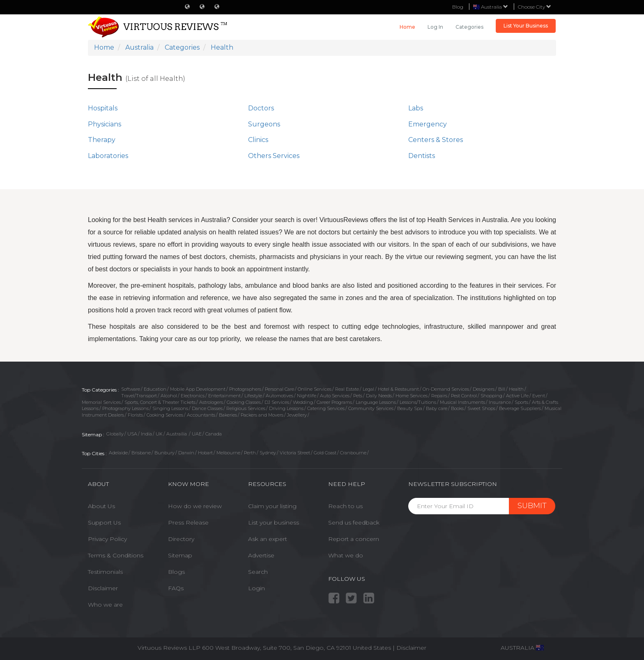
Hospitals (103, 108)
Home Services (412, 396)
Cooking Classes (244, 402)
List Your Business (526, 26)
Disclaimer (103, 588)
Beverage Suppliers (520, 408)
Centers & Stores (436, 140)
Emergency (428, 124)
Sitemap (180, 555)
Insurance (500, 402)
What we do (346, 555)
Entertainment (224, 396)
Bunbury (164, 453)
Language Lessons (376, 402)
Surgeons (264, 124)
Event (539, 396)
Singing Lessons (170, 408)
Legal (368, 389)
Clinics (258, 140)
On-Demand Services (446, 389)
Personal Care (279, 389)
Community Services (371, 408)
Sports (521, 402)
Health (516, 389)
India (146, 434)
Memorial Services (101, 402)
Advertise (261, 555)
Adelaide (118, 453)
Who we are (105, 605)
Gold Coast (325, 453)
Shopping (491, 396)
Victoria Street (295, 453)
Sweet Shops (481, 408)
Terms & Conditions (116, 555)
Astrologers (211, 402)
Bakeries (228, 415)
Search (258, 572)
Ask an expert (268, 539)
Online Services (315, 389)
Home (407, 27)
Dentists (422, 156)
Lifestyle (253, 396)
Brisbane (141, 453)
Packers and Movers (262, 415)
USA (132, 434)
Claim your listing (272, 506)
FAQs (176, 588)
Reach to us (345, 506)
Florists (135, 415)
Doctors (261, 108)
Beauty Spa (410, 408)
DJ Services (277, 402)
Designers (484, 389)
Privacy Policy (107, 539)
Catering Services (326, 408)
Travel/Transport (139, 396)
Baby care (437, 408)
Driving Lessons (286, 408)
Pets (358, 396)
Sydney (268, 453)
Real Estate (347, 389)
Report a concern (354, 539)
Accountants (201, 415)
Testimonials (105, 572)
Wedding (303, 402)
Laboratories (108, 156)
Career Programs (334, 402)
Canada (214, 434)
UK (159, 434)
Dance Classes (207, 408)
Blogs (176, 572)
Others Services (274, 156)
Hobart (205, 453)
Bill (502, 389)
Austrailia (177, 434)
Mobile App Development (198, 389)
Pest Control (464, 396)
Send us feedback (354, 522)
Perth (250, 453)
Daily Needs (379, 396)
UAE (197, 434)
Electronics (193, 396)
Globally (115, 434)
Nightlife (307, 396)
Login (256, 588)
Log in (435, 27)
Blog (458, 7)
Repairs (439, 396)
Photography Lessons (125, 408)
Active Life (517, 396)
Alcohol (169, 396)
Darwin (186, 453)
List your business (274, 522)
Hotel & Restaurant (398, 389)
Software (131, 389)
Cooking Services (165, 415)
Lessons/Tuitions (418, 402)
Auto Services (335, 396)
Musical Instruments (462, 402)
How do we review (195, 506)
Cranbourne (353, 453)
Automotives (279, 396)
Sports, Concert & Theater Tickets (160, 402)
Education (155, 389)
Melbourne (228, 453)
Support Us (104, 522)
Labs (416, 108)
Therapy (102, 140)
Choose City (535, 7)
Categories (469, 27)
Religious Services (246, 408)
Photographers (245, 389)
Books (457, 408)
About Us (101, 506)
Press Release (188, 522)
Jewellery (297, 415)
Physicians (105, 124)
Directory (181, 539)
